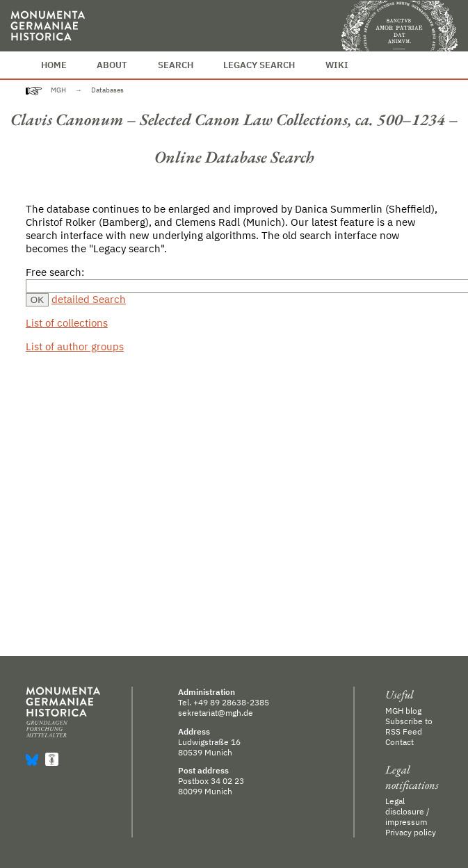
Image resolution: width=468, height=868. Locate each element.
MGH (58, 90)
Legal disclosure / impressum (408, 811)
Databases (107, 90)
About (112, 65)
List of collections (67, 323)
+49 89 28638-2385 (231, 702)
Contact (400, 742)
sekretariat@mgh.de (216, 713)
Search (176, 65)
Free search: (55, 272)
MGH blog (403, 711)
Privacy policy (411, 832)
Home (54, 65)
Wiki (337, 65)
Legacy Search (259, 65)
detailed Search (89, 299)
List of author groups (75, 346)
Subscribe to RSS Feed (409, 726)
